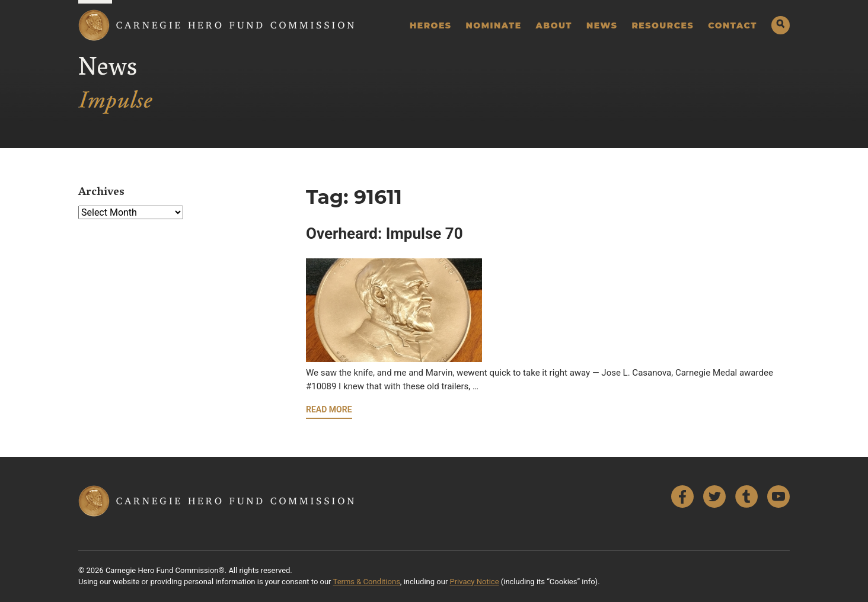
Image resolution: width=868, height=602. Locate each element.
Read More (329, 409)
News (602, 25)
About (554, 25)
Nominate (494, 25)
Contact (733, 25)
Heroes (431, 25)
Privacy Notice (475, 582)
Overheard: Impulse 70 (384, 233)
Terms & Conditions (367, 582)
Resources (663, 25)
